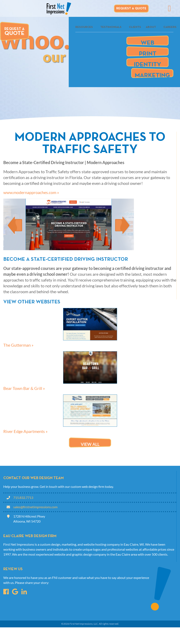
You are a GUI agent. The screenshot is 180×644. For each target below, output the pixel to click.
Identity (148, 63)
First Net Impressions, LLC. (84, 624)
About (151, 27)
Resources (84, 27)
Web (148, 41)
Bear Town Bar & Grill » (24, 388)
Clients (135, 27)
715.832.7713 (23, 498)
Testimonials (111, 27)
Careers (170, 27)
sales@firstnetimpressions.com (35, 507)
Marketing (152, 74)
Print (148, 52)
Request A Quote (131, 9)
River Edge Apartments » (25, 431)
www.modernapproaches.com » (31, 192)
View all (90, 444)
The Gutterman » (18, 345)
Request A (14, 32)
